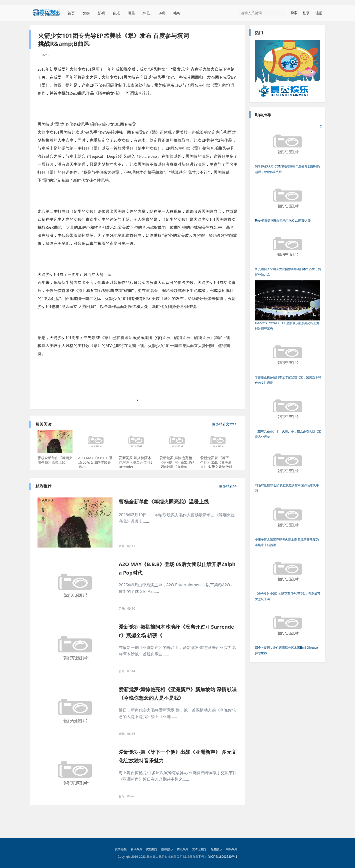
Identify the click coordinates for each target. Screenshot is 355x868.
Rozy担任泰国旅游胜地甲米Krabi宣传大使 (287, 200)
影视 (101, 13)
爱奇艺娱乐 (199, 849)
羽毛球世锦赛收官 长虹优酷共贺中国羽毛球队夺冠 (287, 468)
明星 (131, 13)
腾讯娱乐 (183, 849)
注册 (319, 13)
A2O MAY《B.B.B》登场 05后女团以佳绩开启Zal (95, 462)
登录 (306, 13)
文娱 (86, 13)
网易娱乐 (232, 849)
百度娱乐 (216, 849)
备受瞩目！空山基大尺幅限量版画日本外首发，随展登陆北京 (288, 251)
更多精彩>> (228, 486)
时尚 (176, 13)
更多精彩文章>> (224, 424)
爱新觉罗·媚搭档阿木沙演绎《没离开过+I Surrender (136, 462)
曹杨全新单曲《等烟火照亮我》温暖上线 (55, 460)
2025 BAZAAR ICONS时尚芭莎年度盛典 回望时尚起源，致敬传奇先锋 (288, 149)
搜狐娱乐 (167, 849)
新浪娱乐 (137, 849)
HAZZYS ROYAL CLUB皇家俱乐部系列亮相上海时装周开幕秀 (287, 305)
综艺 (146, 13)
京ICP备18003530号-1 (222, 857)
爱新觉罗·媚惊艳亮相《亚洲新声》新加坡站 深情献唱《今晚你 (177, 462)
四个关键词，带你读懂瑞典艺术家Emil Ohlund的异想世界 (287, 630)
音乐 (116, 13)
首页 (71, 13)
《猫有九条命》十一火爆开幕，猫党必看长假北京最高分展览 (288, 414)
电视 (161, 13)
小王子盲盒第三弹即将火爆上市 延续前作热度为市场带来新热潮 (287, 522)
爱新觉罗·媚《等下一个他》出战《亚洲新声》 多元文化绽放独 (216, 462)
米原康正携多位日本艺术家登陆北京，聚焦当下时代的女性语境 (288, 360)
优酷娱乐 (152, 849)
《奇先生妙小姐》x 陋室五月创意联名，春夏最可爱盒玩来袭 (288, 576)
